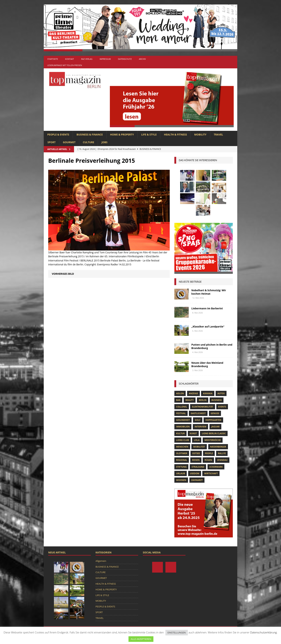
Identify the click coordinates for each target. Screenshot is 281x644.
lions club (183, 440)
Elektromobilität (203, 407)
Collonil (182, 407)
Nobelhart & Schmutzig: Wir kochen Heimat (209, 292)
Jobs (104, 142)
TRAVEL (218, 134)
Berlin (203, 400)
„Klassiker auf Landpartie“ (208, 326)
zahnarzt (197, 480)
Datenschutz (125, 59)
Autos (221, 393)
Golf (198, 420)
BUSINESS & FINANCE (90, 134)
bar (178, 400)
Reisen (196, 460)
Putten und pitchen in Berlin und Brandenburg (212, 346)
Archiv (142, 59)
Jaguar (215, 427)
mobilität (199, 447)
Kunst (193, 433)
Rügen (208, 460)
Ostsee (196, 453)
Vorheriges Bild (63, 274)
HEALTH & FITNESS (175, 134)
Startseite (53, 59)
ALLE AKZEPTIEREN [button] (141, 639)
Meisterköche (213, 440)
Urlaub (181, 473)
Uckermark (216, 467)
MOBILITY (200, 134)
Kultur (180, 433)
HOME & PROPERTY (122, 134)
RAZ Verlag (87, 59)
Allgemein (101, 561)
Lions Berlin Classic (214, 433)
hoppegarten (213, 420)
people (209, 453)
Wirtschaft (211, 473)
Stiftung (181, 467)
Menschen (182, 447)
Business (217, 400)
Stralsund (198, 467)
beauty (190, 400)
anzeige (193, 393)
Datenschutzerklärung (263, 632)
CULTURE (88, 142)
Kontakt (69, 59)
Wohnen (181, 480)
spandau (222, 460)
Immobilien (183, 427)
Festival (181, 413)
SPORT (52, 142)
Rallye (222, 453)
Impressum (105, 59)
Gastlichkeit (198, 413)
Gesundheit (183, 420)
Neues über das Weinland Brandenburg (207, 364)
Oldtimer (182, 453)
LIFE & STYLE (149, 134)
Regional (182, 460)
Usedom (195, 473)
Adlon (180, 393)
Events (222, 407)
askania (208, 393)
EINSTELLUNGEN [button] (177, 633)
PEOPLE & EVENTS (58, 134)
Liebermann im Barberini (207, 308)
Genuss (215, 413)
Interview (200, 427)
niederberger (218, 447)
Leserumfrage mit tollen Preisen (65, 65)
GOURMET (69, 142)
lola (197, 440)
